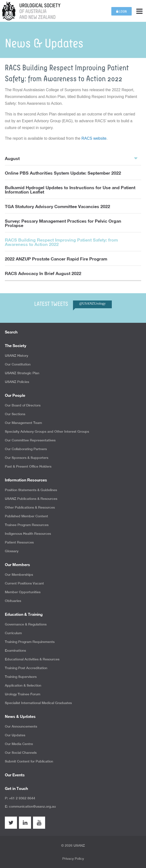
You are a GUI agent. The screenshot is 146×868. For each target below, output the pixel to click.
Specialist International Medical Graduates (38, 703)
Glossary (12, 551)
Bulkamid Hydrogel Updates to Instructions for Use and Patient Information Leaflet (70, 190)
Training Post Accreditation (26, 668)
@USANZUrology (92, 303)
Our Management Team (23, 423)
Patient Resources (19, 542)
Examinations (15, 650)
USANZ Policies (17, 382)
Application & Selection (23, 685)
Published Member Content (26, 516)
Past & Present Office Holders (28, 466)
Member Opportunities (23, 592)
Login (122, 12)
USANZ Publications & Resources (31, 499)
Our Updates (15, 735)
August (71, 158)
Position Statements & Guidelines (31, 490)
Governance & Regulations (26, 624)
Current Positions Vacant (24, 583)
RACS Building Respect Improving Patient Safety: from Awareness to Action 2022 (61, 242)
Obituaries (13, 601)
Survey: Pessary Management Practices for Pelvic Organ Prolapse (63, 223)
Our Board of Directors (23, 405)
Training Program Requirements (30, 642)
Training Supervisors (21, 677)
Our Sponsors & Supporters (27, 458)
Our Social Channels (21, 753)
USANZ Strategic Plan (22, 373)
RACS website (94, 138)
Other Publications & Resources (30, 507)
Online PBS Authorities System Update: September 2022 (63, 173)
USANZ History (16, 356)
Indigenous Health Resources (28, 534)
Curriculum (13, 633)
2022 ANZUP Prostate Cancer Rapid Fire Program (56, 259)
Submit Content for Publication (29, 761)
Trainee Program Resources (27, 525)
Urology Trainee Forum (23, 694)
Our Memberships (19, 575)
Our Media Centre (19, 744)
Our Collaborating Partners (26, 449)
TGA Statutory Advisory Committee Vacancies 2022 (57, 206)
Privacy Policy (73, 859)
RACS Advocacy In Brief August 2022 (43, 273)
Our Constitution (18, 364)
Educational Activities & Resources (32, 659)
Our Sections (15, 414)
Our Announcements (21, 726)
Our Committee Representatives (30, 440)
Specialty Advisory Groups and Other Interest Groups (47, 431)
